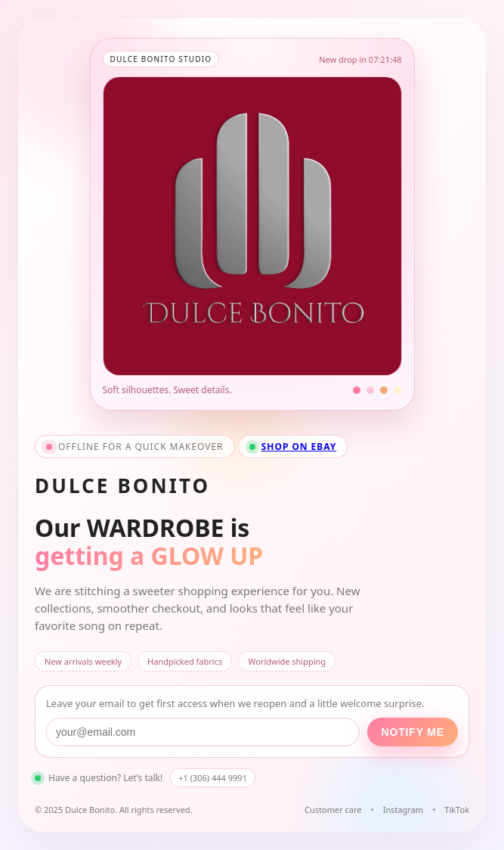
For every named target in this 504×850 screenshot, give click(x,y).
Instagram (403, 810)
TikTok (457, 810)
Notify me (413, 732)
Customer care (333, 810)
